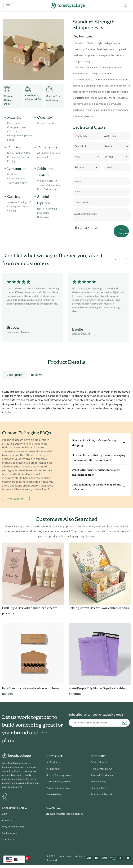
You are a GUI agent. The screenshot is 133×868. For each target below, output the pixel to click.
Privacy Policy (98, 782)
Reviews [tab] (37, 375)
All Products (53, 762)
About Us (7, 820)
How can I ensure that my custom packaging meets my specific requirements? (98, 457)
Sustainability (10, 833)
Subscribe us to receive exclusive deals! (96, 715)
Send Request (124, 231)
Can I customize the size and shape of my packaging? (96, 487)
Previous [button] (116, 260)
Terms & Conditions (102, 775)
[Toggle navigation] (8, 6)
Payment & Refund (101, 794)
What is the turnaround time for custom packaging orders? (96, 472)
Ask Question (16, 499)
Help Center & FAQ (101, 769)
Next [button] (127, 260)
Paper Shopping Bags (58, 788)
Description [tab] (14, 375)
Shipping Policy (99, 788)
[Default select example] (116, 146)
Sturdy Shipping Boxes (59, 775)
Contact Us (8, 839)
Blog (4, 814)
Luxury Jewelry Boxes (58, 782)
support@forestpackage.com (65, 814)
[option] (33, 50)
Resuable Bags (55, 794)
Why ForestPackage (13, 827)
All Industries (54, 769)
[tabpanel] (66, 399)
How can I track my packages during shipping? (94, 442)
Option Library (99, 762)
